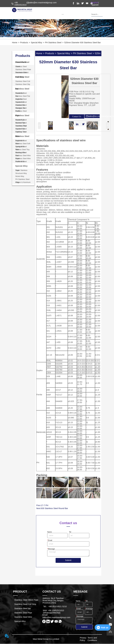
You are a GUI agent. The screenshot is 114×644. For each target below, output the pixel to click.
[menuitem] (63, 14)
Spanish (95, 5)
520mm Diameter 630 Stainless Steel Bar (82, 43)
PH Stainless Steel (53, 43)
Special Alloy (37, 43)
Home (15, 43)
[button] (63, 14)
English (95, 3)
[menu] (63, 14)
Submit (68, 560)
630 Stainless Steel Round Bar (55, 508)
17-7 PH (45, 505)
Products (24, 43)
